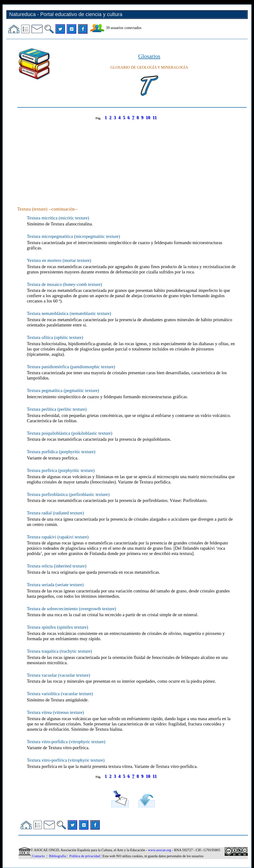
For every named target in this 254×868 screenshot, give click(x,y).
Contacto (38, 856)
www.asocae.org (160, 850)
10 (148, 118)
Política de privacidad (85, 856)
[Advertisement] (132, 158)
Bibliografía (58, 856)
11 (155, 118)
